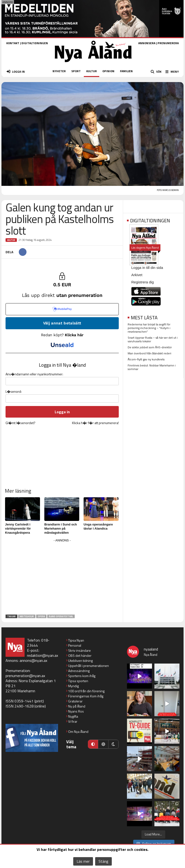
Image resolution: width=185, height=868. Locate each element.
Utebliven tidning (80, 661)
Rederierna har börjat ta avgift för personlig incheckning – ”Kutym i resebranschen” (149, 328)
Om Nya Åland (78, 731)
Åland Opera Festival (61, 616)
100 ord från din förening (86, 691)
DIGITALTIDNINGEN (35, 43)
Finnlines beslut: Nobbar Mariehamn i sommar (152, 367)
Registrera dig (142, 282)
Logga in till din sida (147, 268)
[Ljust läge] (103, 744)
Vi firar (73, 721)
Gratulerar (75, 701)
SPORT (76, 71)
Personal (75, 645)
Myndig (73, 686)
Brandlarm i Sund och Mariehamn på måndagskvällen (61, 528)
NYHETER (59, 71)
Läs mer (83, 861)
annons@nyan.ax (33, 660)
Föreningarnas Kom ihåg (86, 696)
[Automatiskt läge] (93, 744)
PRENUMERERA (168, 43)
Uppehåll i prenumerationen (89, 666)
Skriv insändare (79, 650)
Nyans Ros (76, 711)
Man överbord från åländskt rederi (149, 353)
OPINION (108, 71)
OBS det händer (80, 655)
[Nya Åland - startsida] (93, 64)
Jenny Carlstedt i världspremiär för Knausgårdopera (18, 528)
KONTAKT (13, 43)
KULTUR (92, 71)
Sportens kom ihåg (82, 676)
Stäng (103, 861)
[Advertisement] (62, 577)
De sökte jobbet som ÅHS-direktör (150, 347)
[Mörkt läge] (113, 744)
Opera (41, 616)
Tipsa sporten (78, 681)
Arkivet (137, 275)
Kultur (11, 240)
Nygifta (73, 716)
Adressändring (79, 671)
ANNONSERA (147, 43)
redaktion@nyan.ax (43, 655)
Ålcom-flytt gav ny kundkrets (146, 359)
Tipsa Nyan (76, 640)
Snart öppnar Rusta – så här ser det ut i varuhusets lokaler (153, 339)
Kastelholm (27, 616)
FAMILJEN (126, 71)
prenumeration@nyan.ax (25, 676)
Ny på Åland (77, 706)
